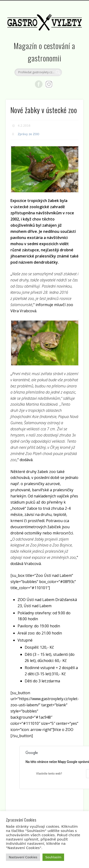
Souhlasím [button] (53, 857)
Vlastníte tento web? (49, 774)
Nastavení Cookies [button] (23, 857)
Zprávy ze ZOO (29, 134)
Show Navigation (72, 42)
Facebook (39, 84)
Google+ (49, 84)
